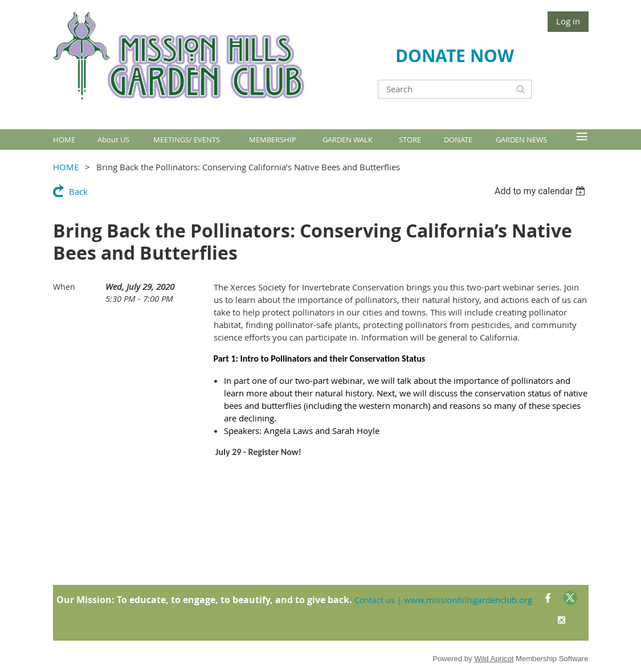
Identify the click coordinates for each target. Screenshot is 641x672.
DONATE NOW (455, 56)
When (64, 287)
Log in (568, 21)
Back (78, 191)
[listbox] (542, 191)
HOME (66, 167)
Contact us (375, 600)
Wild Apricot (494, 659)
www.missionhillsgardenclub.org (468, 600)
